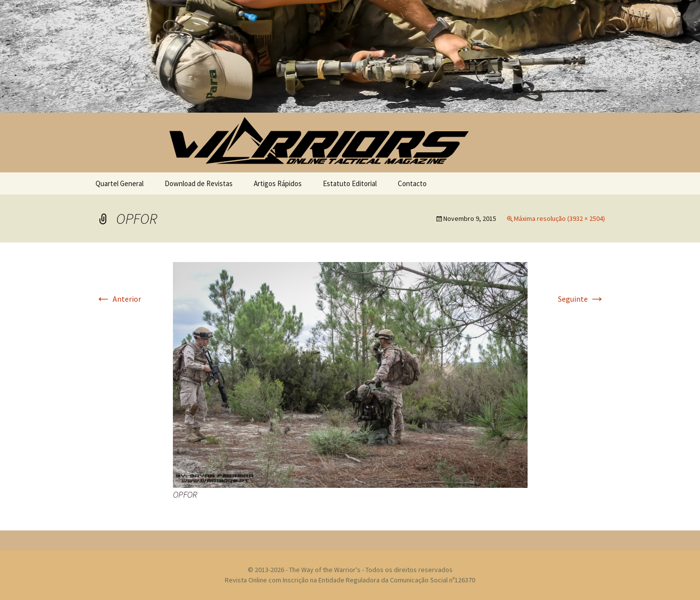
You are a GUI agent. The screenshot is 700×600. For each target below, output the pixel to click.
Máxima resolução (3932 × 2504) (559, 218)
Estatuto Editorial (350, 183)
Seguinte (581, 299)
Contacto (412, 183)
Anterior (118, 299)
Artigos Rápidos (278, 183)
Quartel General (120, 183)
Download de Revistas (199, 183)
